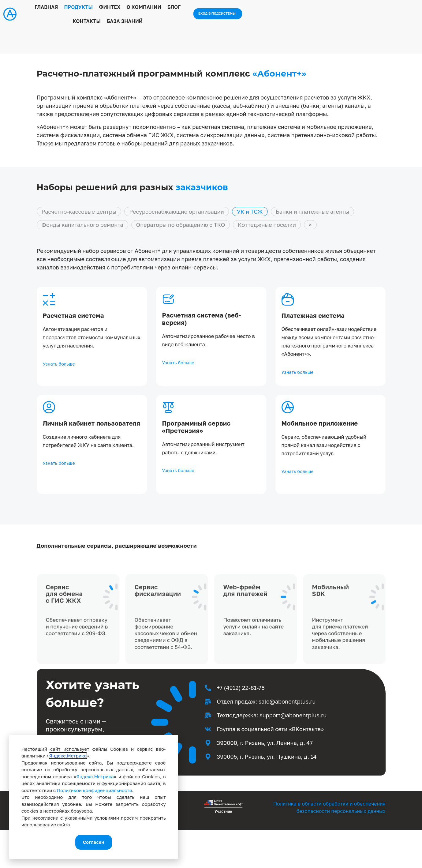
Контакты (245, 15)
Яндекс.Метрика (68, 754)
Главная (90, 15)
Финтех (154, 15)
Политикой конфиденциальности (95, 789)
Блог (218, 15)
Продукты (123, 15)
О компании (188, 15)
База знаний (283, 15)
